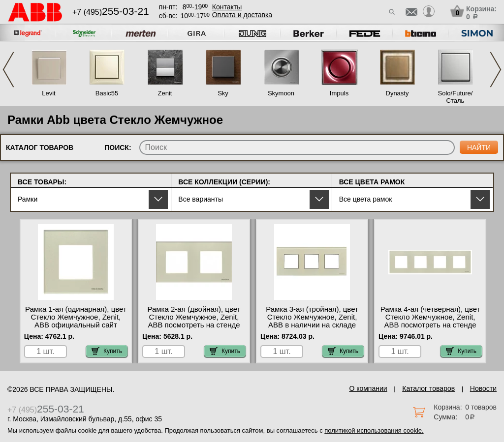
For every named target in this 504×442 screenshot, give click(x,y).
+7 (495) (111, 12)
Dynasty (397, 93)
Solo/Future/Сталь (456, 97)
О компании (368, 388)
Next (496, 70)
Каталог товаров (428, 388)
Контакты (227, 7)
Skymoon (281, 93)
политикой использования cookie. (374, 430)
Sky (223, 93)
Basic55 (107, 93)
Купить (107, 351)
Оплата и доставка (242, 15)
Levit (48, 93)
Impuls (339, 93)
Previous (8, 70)
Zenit (165, 93)
